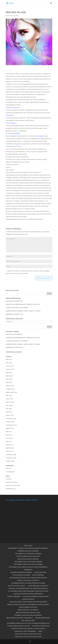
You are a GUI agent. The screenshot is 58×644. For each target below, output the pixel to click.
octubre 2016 (10, 461)
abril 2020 (9, 382)
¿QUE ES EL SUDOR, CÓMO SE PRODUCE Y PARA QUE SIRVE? (28, 602)
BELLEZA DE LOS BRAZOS (14, 301)
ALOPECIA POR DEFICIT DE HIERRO (17, 308)
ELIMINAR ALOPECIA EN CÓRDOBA (21, 572)
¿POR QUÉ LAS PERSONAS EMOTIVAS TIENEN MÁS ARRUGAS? (28, 588)
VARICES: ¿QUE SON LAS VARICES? (28, 580)
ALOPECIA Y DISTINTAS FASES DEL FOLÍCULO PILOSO (28, 629)
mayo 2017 (9, 438)
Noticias (8, 468)
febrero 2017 (10, 448)
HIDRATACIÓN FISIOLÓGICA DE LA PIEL (28, 613)
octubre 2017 (10, 422)
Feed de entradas (12, 482)
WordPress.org (11, 489)
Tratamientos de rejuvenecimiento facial (28, 637)
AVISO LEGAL (28, 546)
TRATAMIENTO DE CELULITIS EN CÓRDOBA (28, 562)
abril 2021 (9, 373)
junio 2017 (9, 435)
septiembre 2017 (11, 425)
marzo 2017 (9, 445)
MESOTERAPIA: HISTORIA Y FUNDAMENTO (20, 618)
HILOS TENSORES (38, 575)
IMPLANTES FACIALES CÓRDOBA (28, 559)
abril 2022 (9, 363)
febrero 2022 (10, 369)
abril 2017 (9, 441)
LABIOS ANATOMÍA (40, 572)
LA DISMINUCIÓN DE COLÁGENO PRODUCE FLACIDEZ (28, 583)
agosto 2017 (10, 428)
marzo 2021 (10, 376)
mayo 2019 (9, 399)
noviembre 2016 (11, 458)
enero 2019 (9, 405)
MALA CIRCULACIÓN (28, 621)
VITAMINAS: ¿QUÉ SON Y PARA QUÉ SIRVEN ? (28, 615)
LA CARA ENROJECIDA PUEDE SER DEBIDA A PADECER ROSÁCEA (28, 591)
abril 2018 (9, 412)
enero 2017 (9, 451)
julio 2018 (9, 409)
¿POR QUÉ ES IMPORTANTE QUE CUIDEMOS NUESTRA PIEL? (28, 578)
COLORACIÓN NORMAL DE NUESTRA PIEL (36, 596)
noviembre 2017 (11, 418)
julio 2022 (9, 359)
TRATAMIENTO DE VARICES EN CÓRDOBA (28, 554)
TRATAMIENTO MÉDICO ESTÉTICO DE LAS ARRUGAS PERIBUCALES (28, 623)
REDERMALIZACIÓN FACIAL (14, 314)
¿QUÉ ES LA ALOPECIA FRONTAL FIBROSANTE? (28, 594)
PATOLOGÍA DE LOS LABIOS (21, 575)
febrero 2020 (10, 386)
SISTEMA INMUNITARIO (43, 618)
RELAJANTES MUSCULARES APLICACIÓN (28, 634)
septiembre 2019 (11, 392)
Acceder (9, 479)
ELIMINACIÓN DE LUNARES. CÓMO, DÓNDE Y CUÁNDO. (23, 311)
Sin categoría (10, 472)
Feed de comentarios (13, 485)
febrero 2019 (10, 402)
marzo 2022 (10, 366)
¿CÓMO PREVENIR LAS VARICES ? (38, 586)
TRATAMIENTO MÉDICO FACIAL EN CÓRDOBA (28, 564)
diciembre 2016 (11, 455)
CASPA (40, 631)
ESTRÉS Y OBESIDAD (14, 596)
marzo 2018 (10, 415)
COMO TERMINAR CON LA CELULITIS (28, 556)
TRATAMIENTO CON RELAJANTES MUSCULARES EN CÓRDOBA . (28, 548)
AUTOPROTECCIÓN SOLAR (41, 626)
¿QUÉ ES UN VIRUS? (28, 599)
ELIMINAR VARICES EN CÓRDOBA (28, 551)
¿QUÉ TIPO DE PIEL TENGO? (17, 586)
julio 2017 (9, 432)
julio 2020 (9, 379)
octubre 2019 (10, 389)
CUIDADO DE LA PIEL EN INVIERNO (25, 631)
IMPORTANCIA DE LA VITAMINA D (28, 610)
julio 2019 (9, 396)
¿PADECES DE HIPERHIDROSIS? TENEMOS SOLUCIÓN (23, 304)
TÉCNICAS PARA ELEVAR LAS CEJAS (18, 626)
